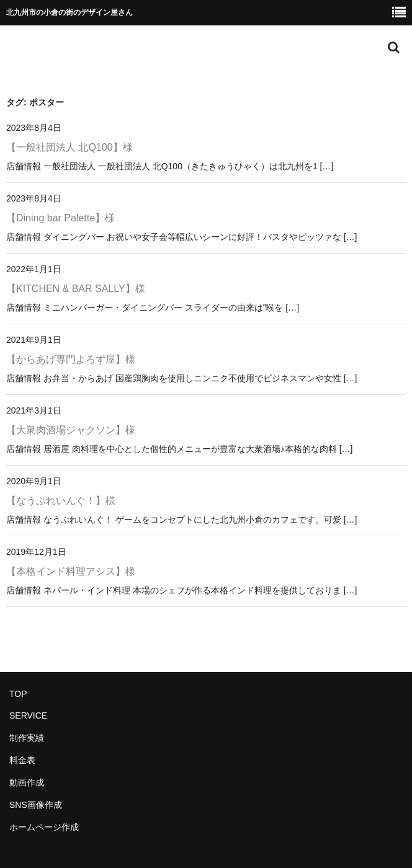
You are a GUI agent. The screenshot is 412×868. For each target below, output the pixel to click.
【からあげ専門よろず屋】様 (71, 359)
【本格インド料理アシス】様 (71, 571)
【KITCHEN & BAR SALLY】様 (76, 289)
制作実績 (27, 738)
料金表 (22, 760)
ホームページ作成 (44, 827)
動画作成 (27, 782)
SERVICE (28, 715)
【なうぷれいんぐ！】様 (61, 501)
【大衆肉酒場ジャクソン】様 (71, 430)
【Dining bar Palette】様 (60, 218)
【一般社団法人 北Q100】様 (69, 147)
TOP (18, 694)
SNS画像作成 (36, 805)
